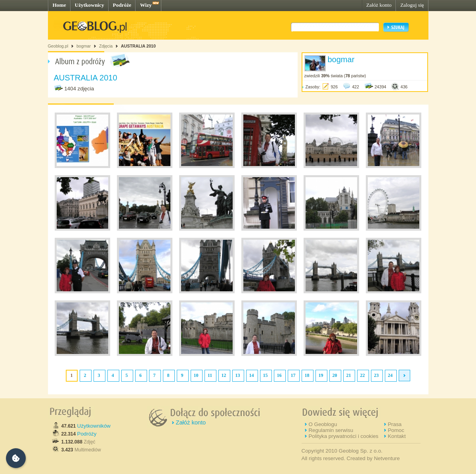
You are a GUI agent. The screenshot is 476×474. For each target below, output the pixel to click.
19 (321, 375)
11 (210, 375)
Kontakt (397, 436)
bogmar (84, 46)
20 (335, 375)
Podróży (87, 434)
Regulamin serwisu (331, 430)
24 (390, 375)
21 (349, 375)
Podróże (122, 5)
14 (252, 375)
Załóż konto (379, 5)
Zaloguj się (412, 5)
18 (307, 375)
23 (377, 375)
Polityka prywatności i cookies (343, 436)
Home (59, 5)
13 (238, 375)
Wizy (146, 5)
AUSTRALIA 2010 (138, 46)
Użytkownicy (90, 5)
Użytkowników (94, 426)
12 (224, 375)
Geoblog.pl (58, 46)
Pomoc (396, 430)
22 (363, 375)
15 (266, 375)
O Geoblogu (323, 424)
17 (293, 375)
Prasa (395, 424)
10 (196, 375)
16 (279, 375)
